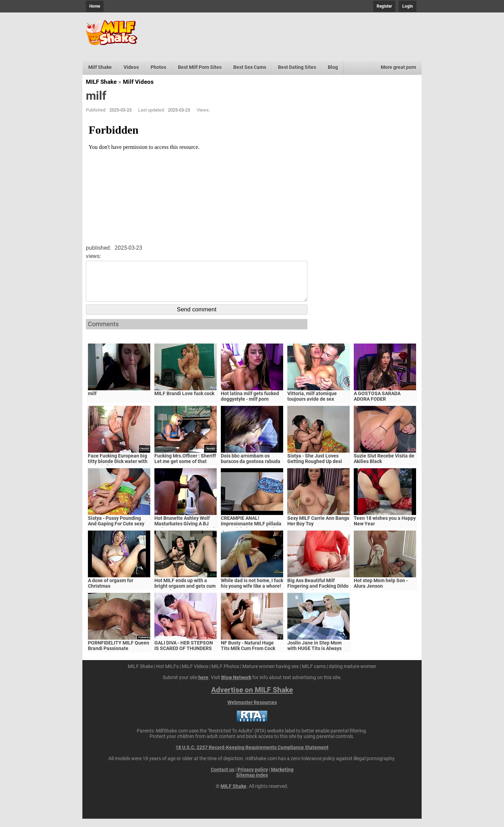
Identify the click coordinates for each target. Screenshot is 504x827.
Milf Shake (100, 67)
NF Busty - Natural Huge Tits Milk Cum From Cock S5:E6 (248, 657)
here (203, 686)
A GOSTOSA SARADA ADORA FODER (377, 404)
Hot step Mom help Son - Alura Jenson (381, 592)
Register (384, 6)
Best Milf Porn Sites (200, 67)
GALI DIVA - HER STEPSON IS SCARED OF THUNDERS (184, 654)
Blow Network (236, 686)
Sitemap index (252, 783)
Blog (333, 67)
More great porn (398, 67)
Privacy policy (253, 778)
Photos (158, 67)
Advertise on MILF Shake (252, 698)
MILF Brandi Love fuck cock (184, 402)
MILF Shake (101, 82)
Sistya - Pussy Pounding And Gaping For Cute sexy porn (116, 532)
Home (95, 6)
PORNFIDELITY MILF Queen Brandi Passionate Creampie (119, 657)
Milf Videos (138, 82)
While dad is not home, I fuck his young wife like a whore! (252, 592)
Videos (131, 67)
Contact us (223, 778)
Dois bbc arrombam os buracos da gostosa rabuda (251, 467)
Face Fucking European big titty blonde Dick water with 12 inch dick (118, 470)
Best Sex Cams (250, 67)
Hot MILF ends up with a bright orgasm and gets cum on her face (185, 594)
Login (408, 6)
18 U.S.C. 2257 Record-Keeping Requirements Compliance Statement (252, 756)
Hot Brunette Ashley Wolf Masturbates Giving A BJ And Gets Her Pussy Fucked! (185, 532)
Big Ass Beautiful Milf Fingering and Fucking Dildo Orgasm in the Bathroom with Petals (318, 597)
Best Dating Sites (297, 67)
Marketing (282, 778)
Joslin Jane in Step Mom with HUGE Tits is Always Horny (314, 657)
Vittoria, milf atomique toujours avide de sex (312, 404)
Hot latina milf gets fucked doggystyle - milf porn (250, 404)
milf (92, 402)
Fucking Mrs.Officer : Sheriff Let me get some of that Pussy (185, 470)
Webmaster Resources (252, 711)
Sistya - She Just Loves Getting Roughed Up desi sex (315, 470)
